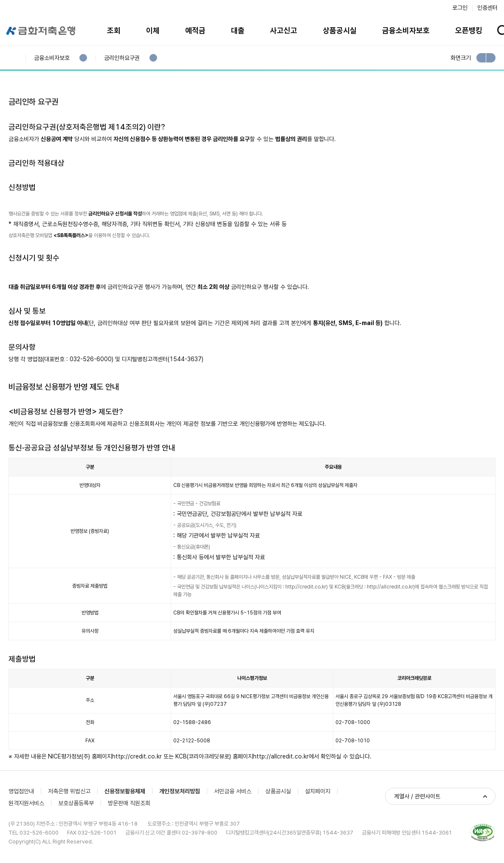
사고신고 (284, 30)
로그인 (460, 8)
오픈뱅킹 (469, 30)
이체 (153, 30)
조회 (114, 30)
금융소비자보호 (406, 30)
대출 (238, 30)
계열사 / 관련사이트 (417, 796)
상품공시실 (340, 30)
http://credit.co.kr (306, 587)
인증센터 (487, 8)
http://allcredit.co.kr (390, 587)
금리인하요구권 (122, 58)
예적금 (195, 30)
